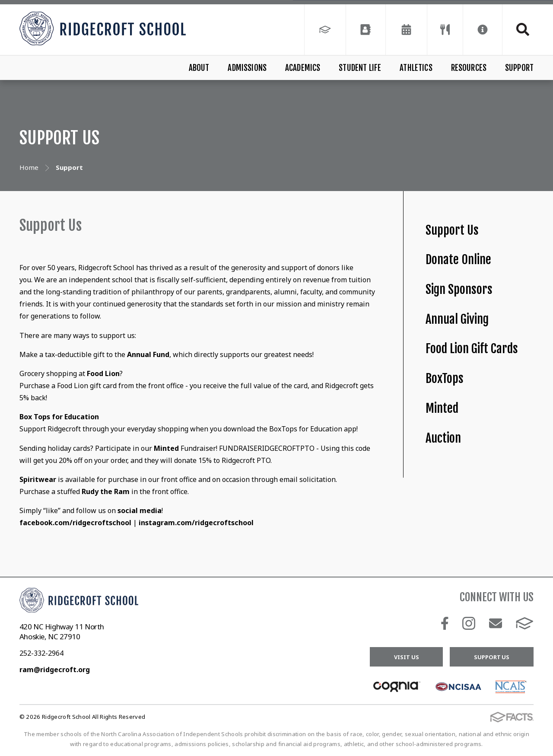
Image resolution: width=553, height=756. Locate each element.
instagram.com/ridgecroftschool (196, 523)
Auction (443, 438)
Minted (442, 408)
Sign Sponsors (459, 289)
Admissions (247, 68)
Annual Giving (457, 319)
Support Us (452, 230)
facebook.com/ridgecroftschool (75, 523)
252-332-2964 (41, 653)
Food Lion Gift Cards (472, 349)
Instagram (469, 623)
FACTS (525, 623)
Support (519, 68)
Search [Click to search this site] (523, 29)
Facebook (445, 623)
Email (496, 623)
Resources (469, 68)
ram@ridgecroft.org (55, 670)
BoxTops (445, 378)
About (199, 68)
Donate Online (458, 260)
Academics (303, 68)
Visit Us (406, 657)
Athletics (416, 68)
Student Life (360, 68)
